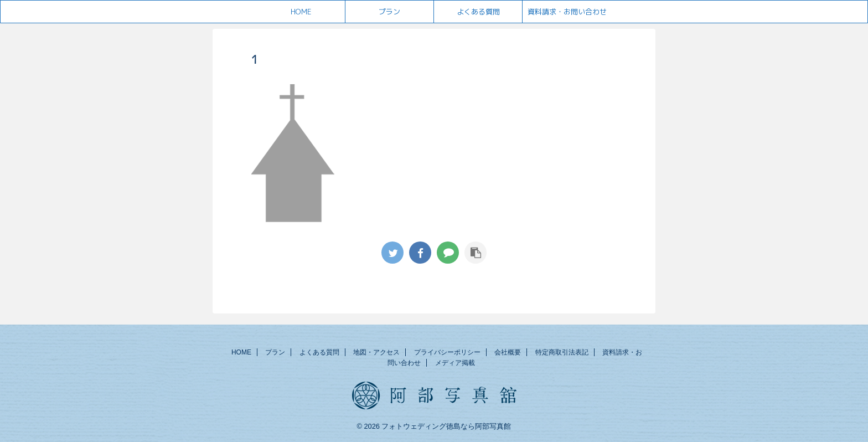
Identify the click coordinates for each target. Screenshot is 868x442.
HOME (301, 12)
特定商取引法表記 (562, 352)
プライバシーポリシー (447, 352)
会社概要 (508, 352)
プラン (389, 12)
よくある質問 (478, 12)
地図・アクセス (376, 352)
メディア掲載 (455, 363)
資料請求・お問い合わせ (567, 12)
